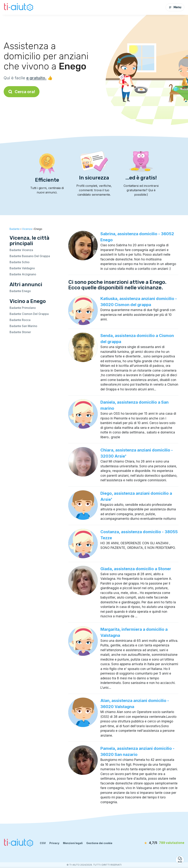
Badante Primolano (23, 308)
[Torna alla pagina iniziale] (19, 7)
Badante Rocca (20, 320)
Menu (175, 7)
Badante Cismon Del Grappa (29, 314)
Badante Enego (20, 291)
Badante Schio (20, 262)
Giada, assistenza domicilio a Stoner (136, 569)
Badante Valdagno (22, 268)
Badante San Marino (23, 326)
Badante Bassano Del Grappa (30, 256)
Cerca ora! (22, 92)
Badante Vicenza (21, 250)
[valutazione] (163, 843)
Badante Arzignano (23, 274)
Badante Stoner (20, 332)
